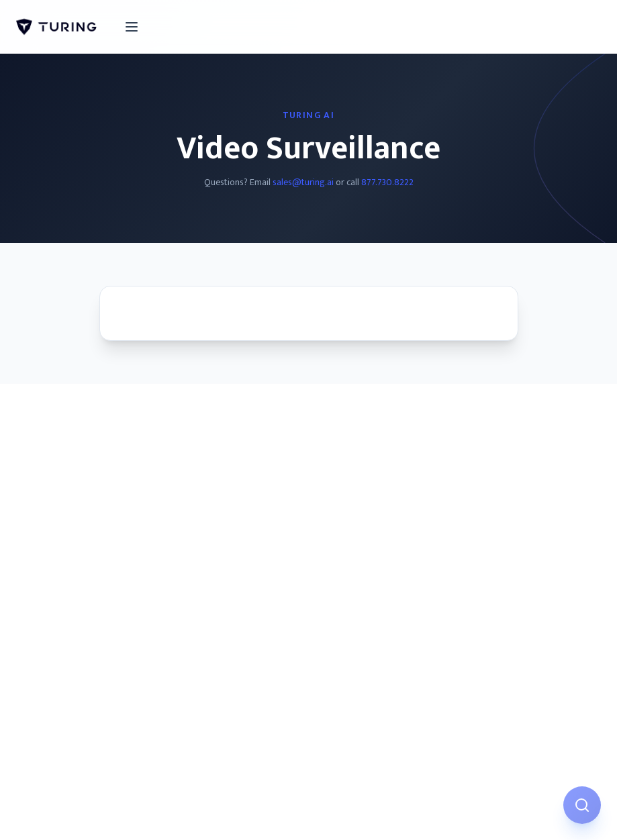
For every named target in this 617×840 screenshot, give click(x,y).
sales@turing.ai (303, 182)
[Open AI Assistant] (582, 805)
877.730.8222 (387, 182)
